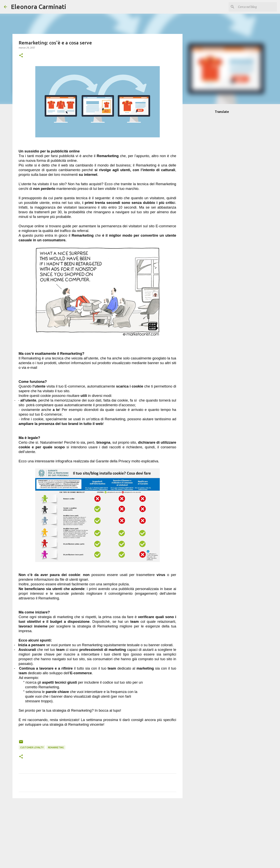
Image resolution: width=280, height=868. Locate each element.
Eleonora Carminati (39, 7)
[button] (21, 56)
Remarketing (56, 747)
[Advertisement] (97, 831)
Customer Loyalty (32, 747)
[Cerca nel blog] (256, 7)
